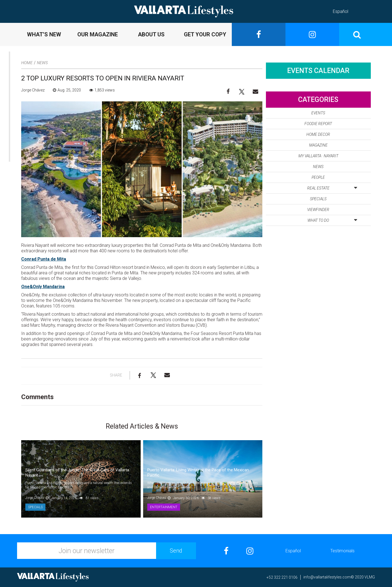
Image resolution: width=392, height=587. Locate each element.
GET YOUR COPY (205, 34)
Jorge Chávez (33, 90)
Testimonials (342, 551)
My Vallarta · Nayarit (318, 156)
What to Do (332, 219)
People (318, 177)
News (42, 63)
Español (341, 11)
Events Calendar (318, 71)
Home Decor (318, 134)
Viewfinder (318, 210)
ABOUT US (151, 34)
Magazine (318, 145)
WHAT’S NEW (44, 34)
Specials (35, 507)
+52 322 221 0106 (282, 577)
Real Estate (332, 187)
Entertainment (164, 507)
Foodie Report (318, 124)
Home (27, 63)
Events (318, 113)
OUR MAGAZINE (98, 34)
